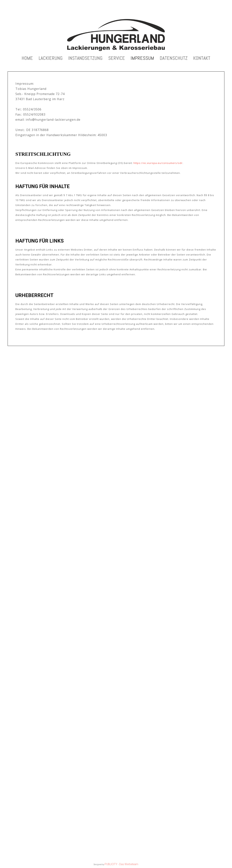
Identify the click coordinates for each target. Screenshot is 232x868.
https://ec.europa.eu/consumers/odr (158, 164)
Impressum (142, 59)
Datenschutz (174, 59)
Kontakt (202, 59)
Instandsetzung (85, 59)
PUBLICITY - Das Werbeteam (121, 864)
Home (27, 59)
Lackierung (51, 59)
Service (117, 59)
